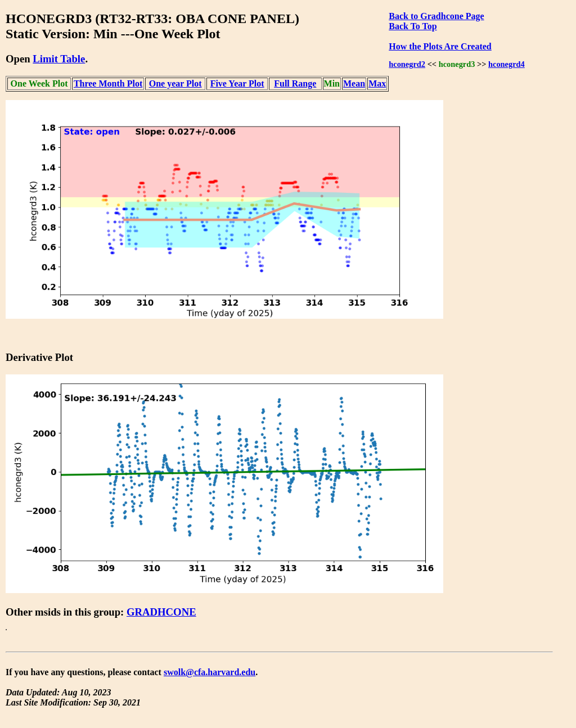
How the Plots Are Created (440, 46)
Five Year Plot (237, 83)
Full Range (295, 83)
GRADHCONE (161, 612)
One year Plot (175, 83)
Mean (354, 83)
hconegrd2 (407, 64)
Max (377, 83)
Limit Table (59, 59)
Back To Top (413, 26)
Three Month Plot (108, 83)
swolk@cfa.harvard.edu (210, 672)
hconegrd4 (507, 64)
